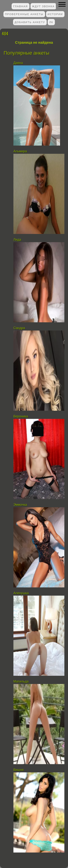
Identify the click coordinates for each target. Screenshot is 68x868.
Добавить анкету (30, 22)
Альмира (20, 151)
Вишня (18, 770)
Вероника (21, 416)
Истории (55, 14)
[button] (62, 4)
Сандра (19, 328)
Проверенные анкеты (24, 14)
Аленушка (21, 593)
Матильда (21, 681)
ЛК (51, 22)
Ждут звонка (43, 6)
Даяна (18, 63)
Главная (20, 6)
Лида (17, 240)
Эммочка (20, 505)
